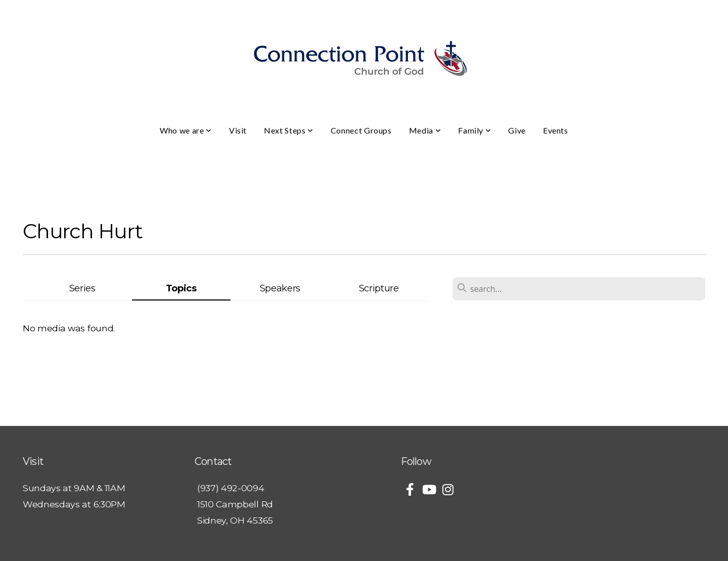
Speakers (280, 288)
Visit (238, 130)
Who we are (186, 130)
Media (425, 130)
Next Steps (289, 130)
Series (82, 288)
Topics (181, 288)
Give (517, 130)
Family (474, 130)
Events (556, 130)
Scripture (379, 288)
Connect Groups (361, 130)
